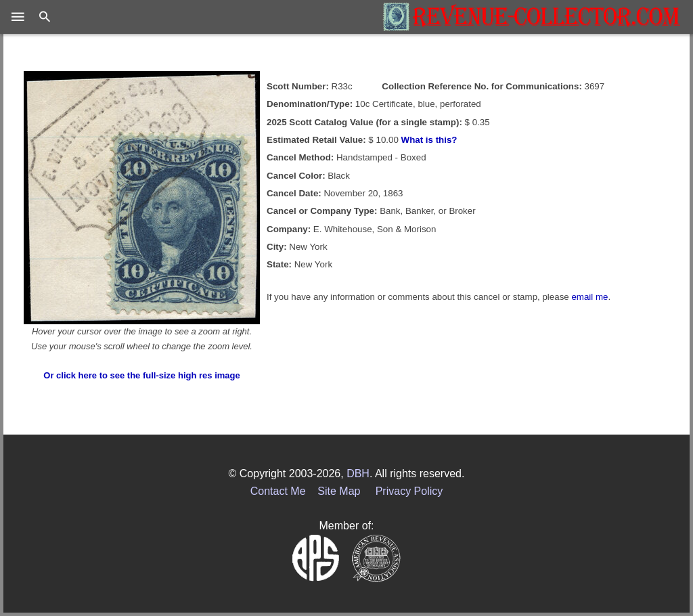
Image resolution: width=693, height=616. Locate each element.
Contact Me (278, 491)
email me (589, 297)
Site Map (339, 491)
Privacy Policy (409, 491)
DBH (358, 474)
